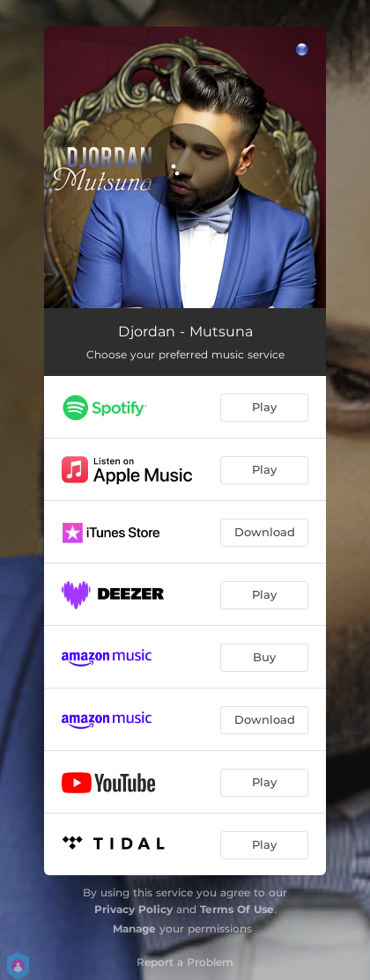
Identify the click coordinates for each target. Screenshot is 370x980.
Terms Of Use (237, 909)
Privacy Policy (133, 909)
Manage (134, 928)
